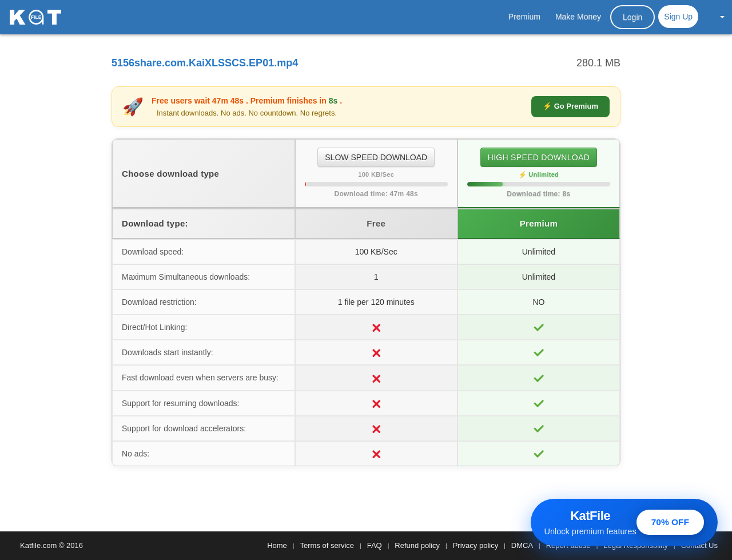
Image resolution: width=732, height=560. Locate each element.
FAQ (375, 545)
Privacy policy (476, 545)
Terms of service (327, 545)
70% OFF (670, 522)
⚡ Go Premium (570, 106)
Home (277, 545)
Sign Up (678, 17)
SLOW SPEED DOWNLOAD (376, 157)
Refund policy (417, 545)
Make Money (578, 17)
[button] (716, 17)
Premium (524, 17)
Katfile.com (38, 545)
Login (632, 17)
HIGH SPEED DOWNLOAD (539, 157)
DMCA (522, 545)
